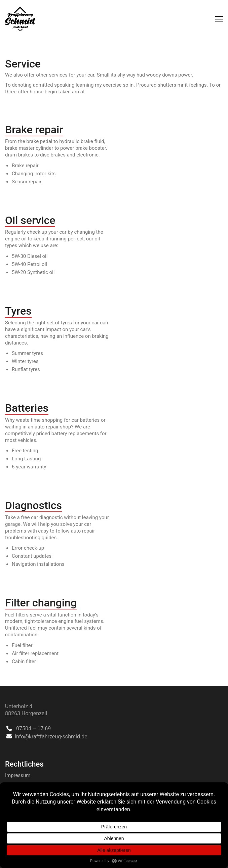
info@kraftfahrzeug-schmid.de (51, 737)
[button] (219, 19)
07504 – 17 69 (33, 728)
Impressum (18, 775)
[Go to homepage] (20, 19)
